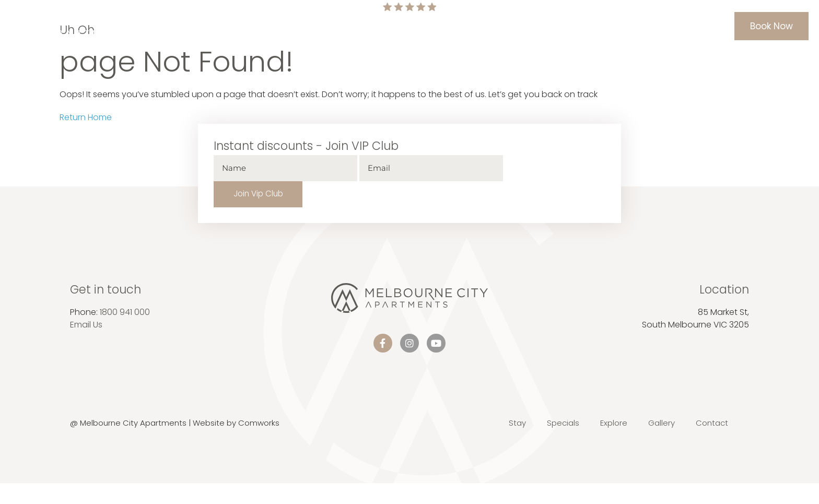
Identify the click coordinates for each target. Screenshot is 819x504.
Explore (527, 26)
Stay (372, 26)
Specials (414, 26)
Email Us (86, 299)
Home (335, 26)
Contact (619, 26)
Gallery (572, 26)
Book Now (771, 26)
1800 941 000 (125, 286)
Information (472, 26)
